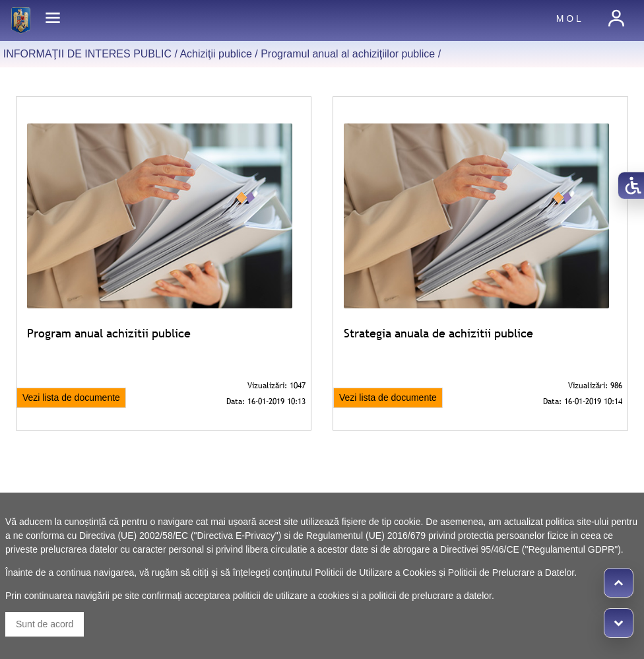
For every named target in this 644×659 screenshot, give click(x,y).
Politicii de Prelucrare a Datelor (511, 572)
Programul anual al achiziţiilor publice (348, 54)
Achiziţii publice (215, 54)
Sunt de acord (45, 624)
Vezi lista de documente (71, 398)
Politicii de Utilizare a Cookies (375, 572)
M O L (569, 18)
